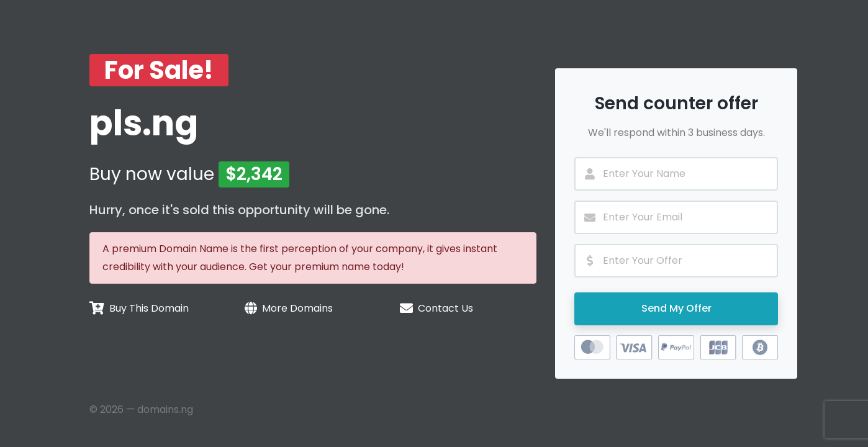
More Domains (297, 308)
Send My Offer (676, 308)
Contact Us (445, 308)
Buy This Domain (149, 308)
